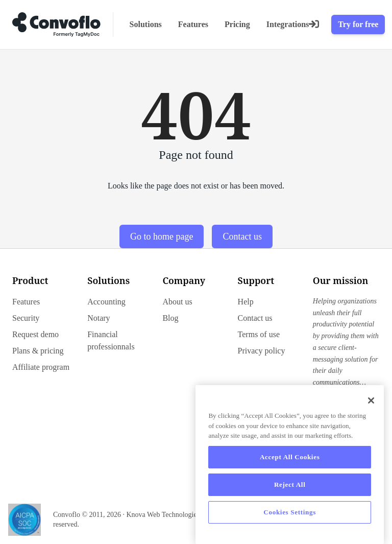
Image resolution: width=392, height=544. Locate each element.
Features (193, 24)
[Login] (314, 25)
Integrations (288, 24)
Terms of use (259, 334)
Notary (99, 318)
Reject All (290, 484)
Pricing (237, 24)
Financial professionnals (111, 340)
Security (26, 318)
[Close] (371, 400)
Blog (170, 318)
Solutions (146, 24)
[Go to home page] (56, 25)
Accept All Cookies (290, 457)
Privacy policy (262, 351)
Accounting (106, 302)
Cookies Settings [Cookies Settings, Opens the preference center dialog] (290, 512)
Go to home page (162, 236)
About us (177, 302)
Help (246, 302)
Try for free (358, 24)
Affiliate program (41, 367)
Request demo (35, 334)
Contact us (242, 236)
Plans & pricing (38, 351)
